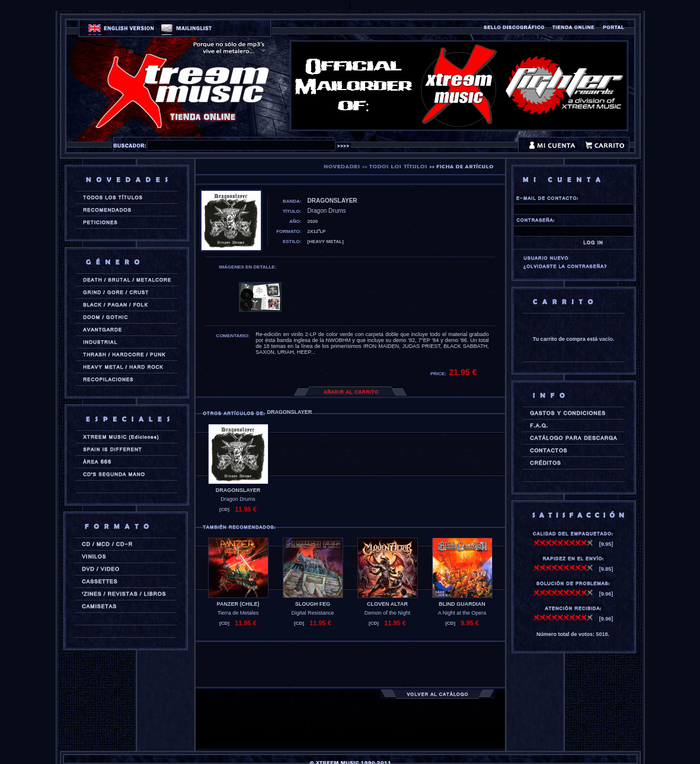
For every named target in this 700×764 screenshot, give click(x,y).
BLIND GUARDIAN (462, 604)
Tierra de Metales (238, 613)
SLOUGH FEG (313, 604)
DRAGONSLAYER (238, 490)
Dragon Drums (238, 499)
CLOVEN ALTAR (387, 604)
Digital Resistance (312, 613)
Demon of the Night (388, 613)
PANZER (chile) (238, 604)
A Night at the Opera (462, 613)
